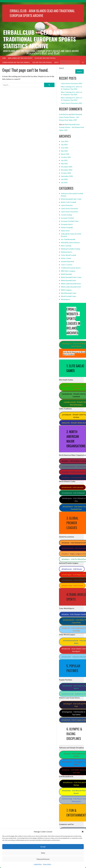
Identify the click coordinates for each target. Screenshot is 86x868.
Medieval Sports (67, 252)
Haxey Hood (65, 231)
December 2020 (67, 167)
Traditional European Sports (71, 268)
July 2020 (64, 179)
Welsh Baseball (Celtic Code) (71, 277)
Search (61, 68)
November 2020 (67, 170)
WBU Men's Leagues (68, 271)
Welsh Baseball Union (69, 280)
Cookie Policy (38, 864)
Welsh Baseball (66, 274)
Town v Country (67, 265)
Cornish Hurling (66, 215)
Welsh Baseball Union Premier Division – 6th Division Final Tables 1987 (70, 117)
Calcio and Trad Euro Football (45, 58)
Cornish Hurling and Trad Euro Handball (16, 62)
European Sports (67, 224)
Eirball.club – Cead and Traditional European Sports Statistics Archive (39, 39)
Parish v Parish (66, 258)
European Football (67, 218)
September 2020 (67, 176)
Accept (43, 847)
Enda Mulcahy (64, 114)
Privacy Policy (47, 864)
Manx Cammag (66, 246)
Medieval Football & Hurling (70, 249)
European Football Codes (70, 221)
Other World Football (68, 255)
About (56, 62)
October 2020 (66, 173)
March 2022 (65, 154)
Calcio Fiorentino (67, 205)
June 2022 (65, 148)
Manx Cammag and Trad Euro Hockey (20, 58)
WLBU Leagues (66, 290)
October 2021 (66, 157)
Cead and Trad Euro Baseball (42, 62)
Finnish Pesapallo (67, 227)
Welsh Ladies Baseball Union (71, 284)
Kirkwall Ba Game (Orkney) (70, 242)
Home (4, 58)
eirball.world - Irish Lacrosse (72, 487)
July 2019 (64, 182)
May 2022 (64, 151)
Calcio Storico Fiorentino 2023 (71, 83)
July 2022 (64, 145)
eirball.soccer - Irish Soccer (72, 569)
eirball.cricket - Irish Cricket (72, 585)
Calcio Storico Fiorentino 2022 (71, 103)
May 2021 (64, 164)
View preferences (43, 859)
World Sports (66, 299)
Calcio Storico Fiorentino (70, 208)
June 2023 (65, 141)
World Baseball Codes (69, 293)
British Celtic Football (68, 202)
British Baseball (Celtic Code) (71, 199)
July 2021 (64, 160)
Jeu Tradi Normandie (68, 239)
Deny (43, 853)
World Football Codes (69, 296)
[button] (83, 832)
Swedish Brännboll (67, 261)
